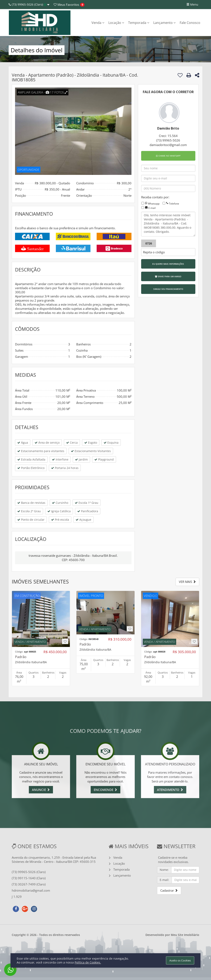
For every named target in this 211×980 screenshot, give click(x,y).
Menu (192, 4)
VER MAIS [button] (187, 582)
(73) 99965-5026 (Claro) (29, 4)
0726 (149, 243)
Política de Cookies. (88, 962)
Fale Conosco (190, 23)
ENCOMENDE (105, 790)
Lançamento (164, 23)
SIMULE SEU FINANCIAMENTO (168, 289)
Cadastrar (169, 890)
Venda (98, 23)
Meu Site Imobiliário (185, 935)
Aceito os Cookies (180, 960)
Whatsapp (154, 204)
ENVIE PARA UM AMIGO (168, 276)
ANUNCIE (41, 790)
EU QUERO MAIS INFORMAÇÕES (168, 264)
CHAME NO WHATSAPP (168, 156)
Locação (116, 23)
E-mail (152, 208)
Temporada (139, 23)
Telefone (174, 204)
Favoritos (66, 5)
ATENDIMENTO (170, 790)
